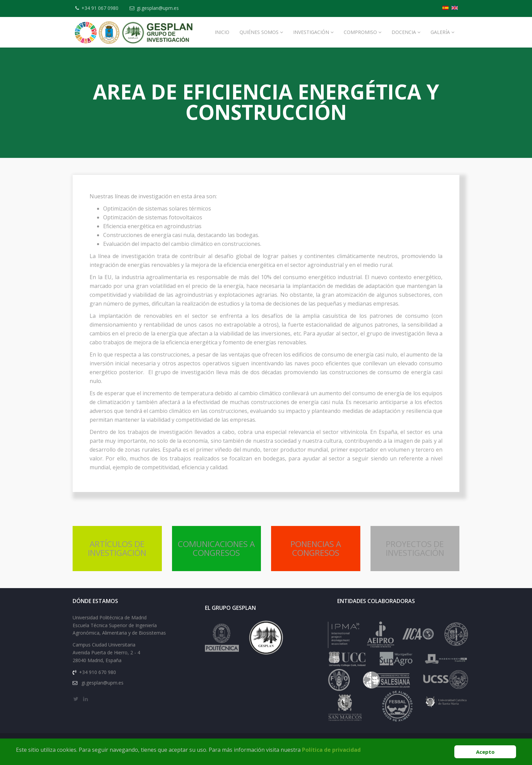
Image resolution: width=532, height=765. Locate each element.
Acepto (485, 752)
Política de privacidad (331, 750)
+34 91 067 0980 (100, 8)
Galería (440, 32)
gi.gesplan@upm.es (158, 8)
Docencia (404, 32)
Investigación (311, 32)
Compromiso (360, 32)
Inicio (222, 32)
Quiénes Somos (259, 32)
